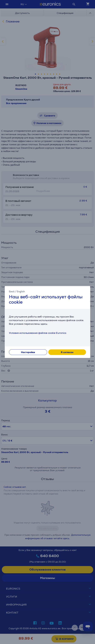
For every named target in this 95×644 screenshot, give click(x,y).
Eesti (12, 291)
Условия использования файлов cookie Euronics (38, 333)
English (21, 291)
